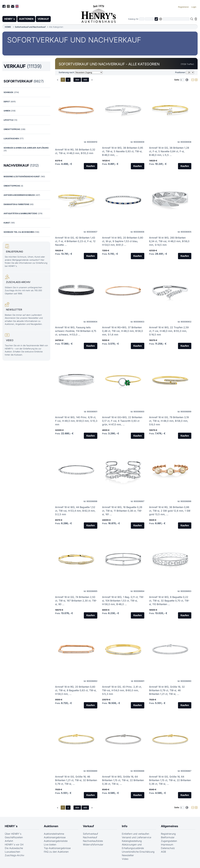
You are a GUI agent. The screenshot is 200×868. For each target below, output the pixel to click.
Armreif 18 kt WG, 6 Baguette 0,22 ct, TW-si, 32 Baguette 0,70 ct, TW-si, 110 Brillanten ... (169, 601)
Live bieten (50, 845)
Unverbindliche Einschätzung (138, 852)
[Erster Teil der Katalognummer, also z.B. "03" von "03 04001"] (142, 19)
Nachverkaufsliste (93, 841)
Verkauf (88, 826)
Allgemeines (170, 826)
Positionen (180, 72)
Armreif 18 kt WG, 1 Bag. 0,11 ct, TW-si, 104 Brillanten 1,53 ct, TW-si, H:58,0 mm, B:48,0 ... (123, 601)
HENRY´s (10, 19)
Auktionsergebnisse (55, 837)
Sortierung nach (66, 72)
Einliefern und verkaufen (135, 834)
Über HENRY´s (13, 834)
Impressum (167, 845)
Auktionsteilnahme (54, 834)
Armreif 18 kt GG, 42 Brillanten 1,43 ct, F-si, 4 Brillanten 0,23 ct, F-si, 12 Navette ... (75, 241)
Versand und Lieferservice (137, 837)
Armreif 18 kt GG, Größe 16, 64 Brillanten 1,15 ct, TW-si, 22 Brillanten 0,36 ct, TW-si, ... (170, 780)
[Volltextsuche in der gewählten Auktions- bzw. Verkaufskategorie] (176, 19)
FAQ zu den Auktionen (56, 852)
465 (85, 80)
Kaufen (90, 166)
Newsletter (128, 855)
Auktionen (51, 826)
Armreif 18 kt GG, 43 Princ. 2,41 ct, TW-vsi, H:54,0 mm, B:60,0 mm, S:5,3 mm (122, 690)
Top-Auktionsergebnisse (57, 848)
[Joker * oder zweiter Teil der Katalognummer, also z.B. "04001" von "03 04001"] (149, 19)
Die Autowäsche (14, 848)
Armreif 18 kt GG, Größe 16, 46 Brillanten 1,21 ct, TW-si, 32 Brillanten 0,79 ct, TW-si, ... (76, 780)
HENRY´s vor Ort (14, 845)
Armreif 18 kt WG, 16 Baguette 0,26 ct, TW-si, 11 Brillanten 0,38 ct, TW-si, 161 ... (122, 511)
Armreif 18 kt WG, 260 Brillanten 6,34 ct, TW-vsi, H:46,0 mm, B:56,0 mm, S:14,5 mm (169, 241)
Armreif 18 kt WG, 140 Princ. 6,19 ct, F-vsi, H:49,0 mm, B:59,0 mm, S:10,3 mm (76, 421)
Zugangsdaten (169, 841)
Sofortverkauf (90, 834)
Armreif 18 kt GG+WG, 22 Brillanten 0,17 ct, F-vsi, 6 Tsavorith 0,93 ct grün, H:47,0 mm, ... (122, 421)
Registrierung (168, 834)
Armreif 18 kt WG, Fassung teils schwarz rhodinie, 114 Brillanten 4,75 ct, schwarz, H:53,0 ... (76, 331)
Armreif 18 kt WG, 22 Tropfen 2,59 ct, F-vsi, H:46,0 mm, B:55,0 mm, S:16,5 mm (169, 331)
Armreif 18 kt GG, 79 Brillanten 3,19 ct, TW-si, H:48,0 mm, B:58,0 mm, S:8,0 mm (169, 421)
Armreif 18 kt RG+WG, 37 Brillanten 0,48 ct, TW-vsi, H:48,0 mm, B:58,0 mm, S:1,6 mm (122, 331)
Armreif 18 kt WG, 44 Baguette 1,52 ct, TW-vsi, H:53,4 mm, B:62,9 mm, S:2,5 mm (75, 511)
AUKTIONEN (26, 19)
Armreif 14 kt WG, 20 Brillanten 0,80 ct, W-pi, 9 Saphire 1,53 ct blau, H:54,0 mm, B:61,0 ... (123, 241)
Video (125, 859)
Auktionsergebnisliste (56, 841)
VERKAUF (44, 19)
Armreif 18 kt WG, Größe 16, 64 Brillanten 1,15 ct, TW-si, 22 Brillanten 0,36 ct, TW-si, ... (123, 780)
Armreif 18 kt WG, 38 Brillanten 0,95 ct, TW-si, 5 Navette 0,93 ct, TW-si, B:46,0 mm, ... (123, 151)
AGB (163, 852)
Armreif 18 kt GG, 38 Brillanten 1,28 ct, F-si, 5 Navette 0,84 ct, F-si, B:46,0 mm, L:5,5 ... (169, 151)
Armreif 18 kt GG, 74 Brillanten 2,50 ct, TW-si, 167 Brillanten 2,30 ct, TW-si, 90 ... (76, 601)
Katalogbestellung (132, 841)
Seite (177, 80)
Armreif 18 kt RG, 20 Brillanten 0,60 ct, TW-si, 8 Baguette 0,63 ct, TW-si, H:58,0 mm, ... (76, 690)
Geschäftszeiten (14, 837)
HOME (8, 27)
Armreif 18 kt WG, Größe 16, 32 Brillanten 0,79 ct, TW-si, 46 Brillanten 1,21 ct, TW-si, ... (167, 690)
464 (77, 80)
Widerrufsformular (93, 845)
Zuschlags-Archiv (15, 855)
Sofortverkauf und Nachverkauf (30, 27)
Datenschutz (168, 848)
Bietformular (168, 837)
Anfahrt (9, 841)
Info (125, 826)
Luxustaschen (12, 852)
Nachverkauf (90, 837)
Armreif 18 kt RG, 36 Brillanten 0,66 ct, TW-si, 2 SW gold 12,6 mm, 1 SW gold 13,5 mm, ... (170, 511)
